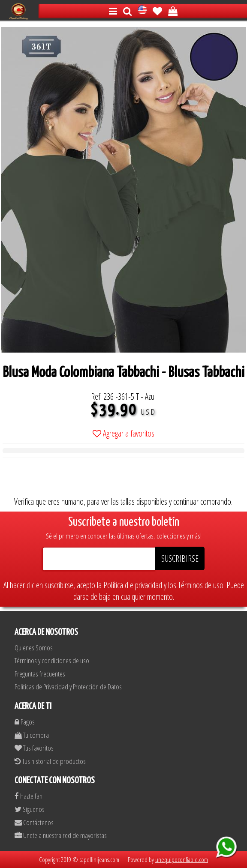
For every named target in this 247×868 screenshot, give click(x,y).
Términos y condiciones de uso (52, 660)
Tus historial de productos (50, 761)
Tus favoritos (34, 748)
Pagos (25, 722)
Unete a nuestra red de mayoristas (61, 835)
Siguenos (30, 809)
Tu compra (32, 735)
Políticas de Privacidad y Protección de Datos (68, 687)
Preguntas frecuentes (40, 674)
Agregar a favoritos (123, 433)
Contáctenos (34, 822)
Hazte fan (29, 796)
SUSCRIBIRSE (180, 558)
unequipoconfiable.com (182, 859)
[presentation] (68, 479)
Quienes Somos (34, 648)
